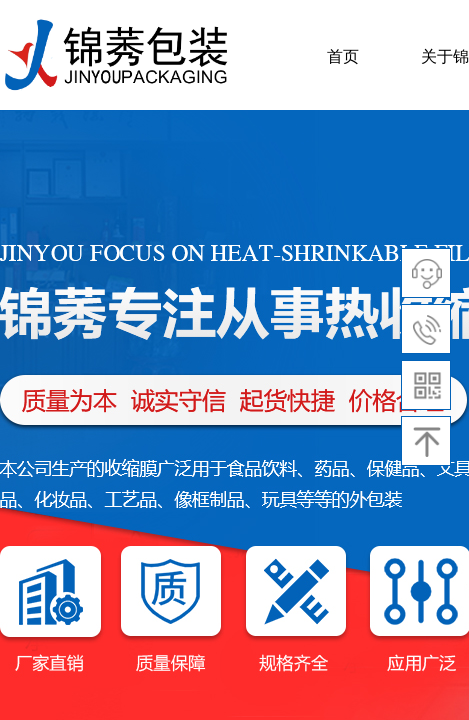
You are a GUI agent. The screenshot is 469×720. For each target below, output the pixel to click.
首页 (343, 56)
